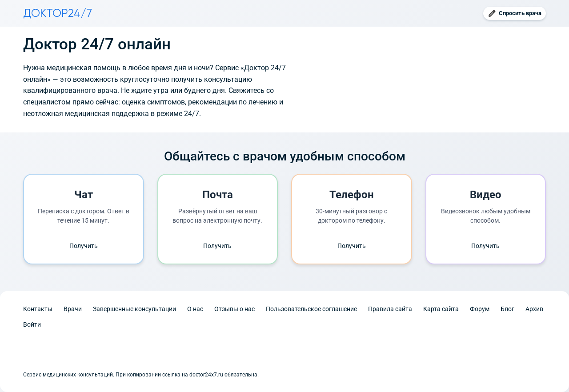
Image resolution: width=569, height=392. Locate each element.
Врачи (73, 309)
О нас (195, 309)
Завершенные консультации (134, 309)
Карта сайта (441, 309)
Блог (507, 309)
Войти (32, 324)
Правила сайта (390, 309)
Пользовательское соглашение (311, 309)
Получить (84, 246)
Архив (534, 309)
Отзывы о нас (234, 309)
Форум (480, 309)
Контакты (38, 309)
